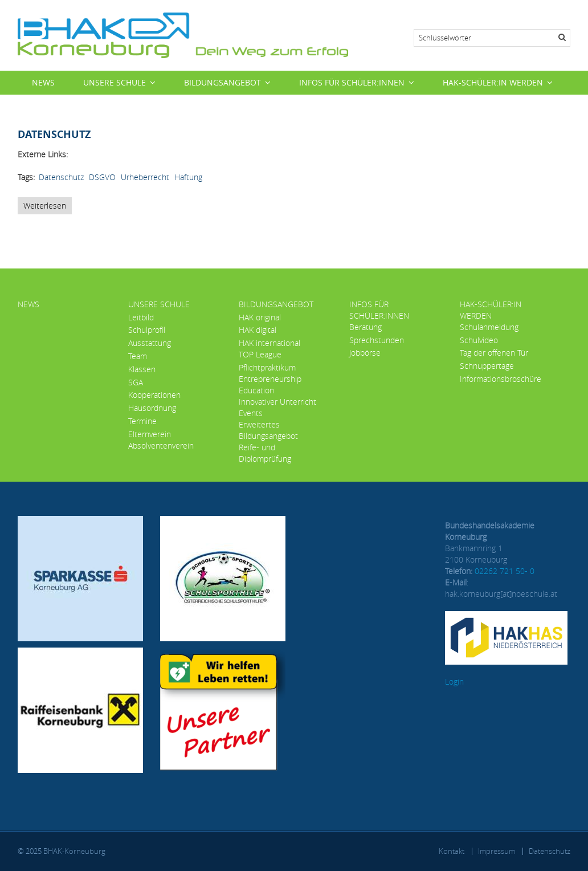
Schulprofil (147, 330)
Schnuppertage (487, 366)
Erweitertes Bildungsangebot (268, 430)
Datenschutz (61, 177)
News (43, 82)
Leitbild (141, 317)
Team (138, 356)
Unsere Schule (115, 82)
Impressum (497, 851)
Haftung (188, 177)
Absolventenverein (161, 445)
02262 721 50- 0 (505, 571)
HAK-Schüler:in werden (493, 82)
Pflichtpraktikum (267, 367)
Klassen (142, 369)
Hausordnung (152, 408)
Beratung (366, 327)
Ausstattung (150, 343)
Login (454, 681)
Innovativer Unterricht (277, 402)
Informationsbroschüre (501, 379)
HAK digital (258, 330)
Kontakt (452, 851)
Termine (142, 421)
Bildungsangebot (222, 82)
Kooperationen (154, 395)
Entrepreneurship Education (270, 384)
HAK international (269, 343)
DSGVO (102, 177)
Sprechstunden (377, 340)
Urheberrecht (145, 177)
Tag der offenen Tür (494, 353)
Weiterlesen (48, 207)
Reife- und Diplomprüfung (265, 453)
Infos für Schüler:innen (352, 82)
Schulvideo (479, 340)
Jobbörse (365, 353)
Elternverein (150, 434)
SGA (136, 382)
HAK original (260, 317)
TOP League (260, 354)
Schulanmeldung (489, 327)
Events (251, 413)
